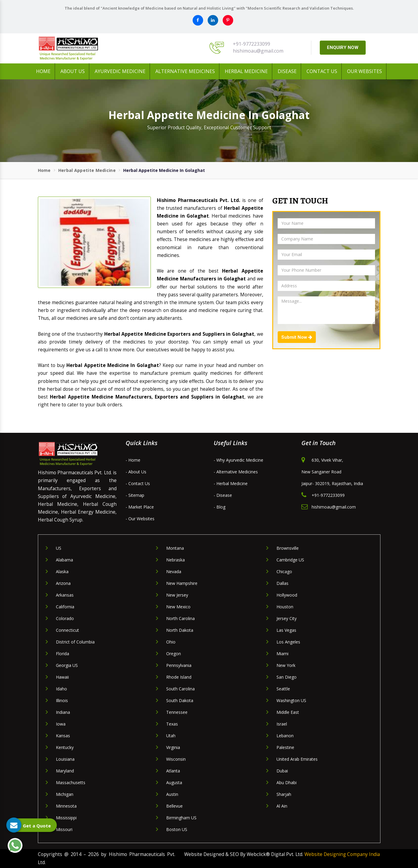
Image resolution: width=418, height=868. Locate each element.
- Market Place (140, 507)
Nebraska (175, 560)
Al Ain (282, 806)
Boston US (177, 829)
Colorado (65, 618)
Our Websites (365, 71)
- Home (133, 460)
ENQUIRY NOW (343, 47)
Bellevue (174, 806)
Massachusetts (71, 782)
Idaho (61, 689)
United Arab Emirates (297, 759)
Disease (287, 71)
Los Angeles (288, 642)
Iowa (61, 724)
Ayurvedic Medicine (120, 71)
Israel (282, 724)
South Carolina (180, 689)
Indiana (63, 712)
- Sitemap (135, 495)
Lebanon (285, 736)
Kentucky (65, 747)
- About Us (136, 472)
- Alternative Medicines (236, 472)
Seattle (283, 689)
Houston (285, 607)
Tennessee (177, 712)
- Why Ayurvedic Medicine (238, 460)
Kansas (63, 736)
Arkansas (65, 595)
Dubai (282, 771)
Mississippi (66, 818)
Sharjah (284, 794)
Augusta (174, 782)
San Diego (287, 677)
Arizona (63, 583)
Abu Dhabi (287, 782)
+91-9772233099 (252, 44)
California (65, 607)
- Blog (220, 507)
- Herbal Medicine (231, 483)
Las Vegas (286, 630)
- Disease (223, 495)
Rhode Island (179, 677)
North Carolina (180, 618)
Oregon (174, 654)
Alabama (64, 560)
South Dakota (180, 700)
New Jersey (177, 595)
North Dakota (180, 630)
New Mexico (178, 607)
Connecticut (67, 630)
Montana (175, 548)
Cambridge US (290, 560)
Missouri (64, 829)
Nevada (174, 572)
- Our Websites (140, 519)
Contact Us (322, 71)
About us (73, 71)
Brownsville (288, 548)
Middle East (288, 712)
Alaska (62, 572)
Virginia (173, 747)
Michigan (65, 794)
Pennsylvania (179, 665)
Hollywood (287, 595)
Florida (63, 654)
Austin (172, 794)
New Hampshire (182, 583)
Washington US (291, 700)
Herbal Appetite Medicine (87, 170)
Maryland (65, 771)
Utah (171, 736)
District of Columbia (75, 642)
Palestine (285, 747)
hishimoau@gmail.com (258, 51)
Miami (282, 654)
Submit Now (297, 337)
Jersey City (287, 618)
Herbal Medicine (246, 71)
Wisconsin (176, 759)
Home (43, 71)
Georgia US (67, 665)
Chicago (284, 572)
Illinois (62, 700)
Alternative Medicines (185, 71)
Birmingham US (181, 818)
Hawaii (62, 677)
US (59, 548)
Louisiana (65, 759)
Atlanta (173, 771)
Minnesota (66, 806)
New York (286, 665)
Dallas (282, 583)
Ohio (171, 642)
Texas (172, 724)
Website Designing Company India (342, 854)
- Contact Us (138, 483)
